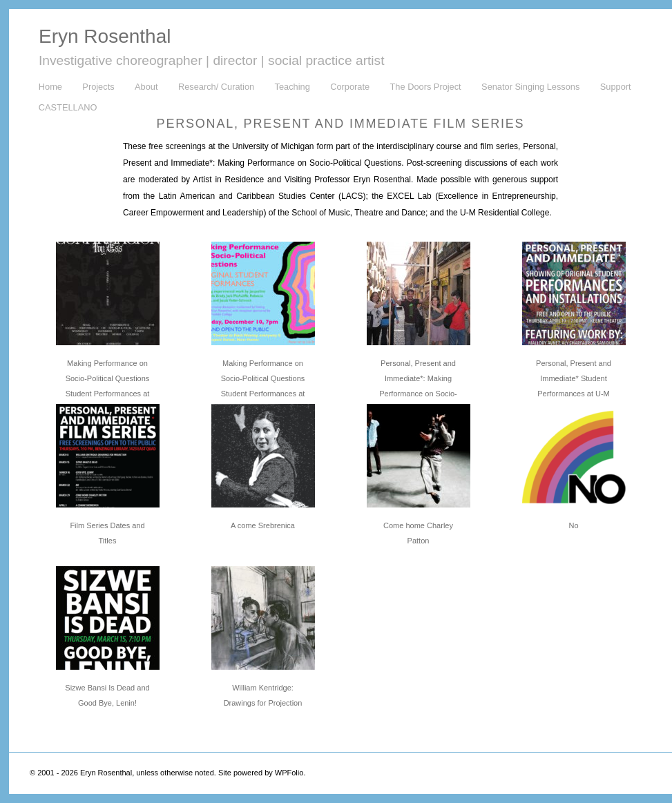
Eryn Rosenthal (105, 36)
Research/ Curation (216, 87)
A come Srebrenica (263, 525)
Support (616, 87)
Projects (98, 87)
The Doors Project (426, 87)
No (573, 525)
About (146, 87)
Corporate (350, 87)
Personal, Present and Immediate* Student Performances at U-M (574, 378)
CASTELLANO (68, 107)
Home (50, 87)
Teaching (292, 87)
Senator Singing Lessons (530, 87)
